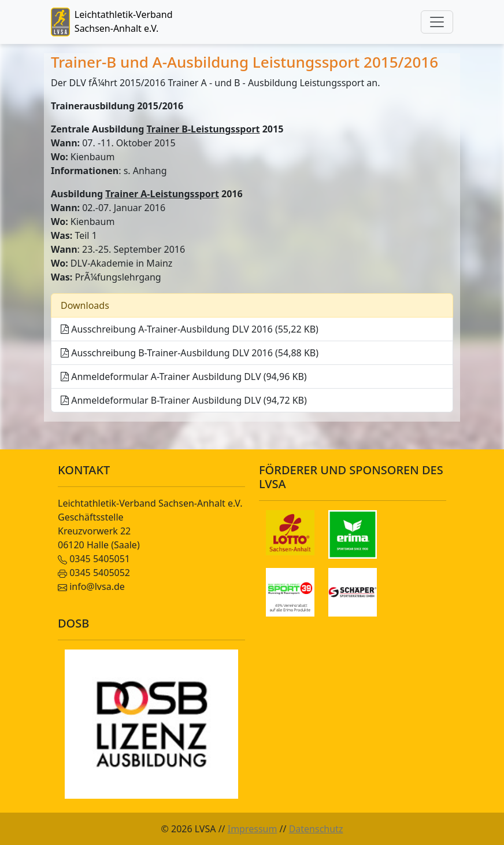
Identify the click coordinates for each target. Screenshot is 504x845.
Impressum (253, 829)
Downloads (85, 305)
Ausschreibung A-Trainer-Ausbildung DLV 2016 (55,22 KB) (190, 329)
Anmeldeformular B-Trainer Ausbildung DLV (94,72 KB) (184, 400)
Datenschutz (316, 829)
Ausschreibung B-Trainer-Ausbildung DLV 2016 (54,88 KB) (190, 353)
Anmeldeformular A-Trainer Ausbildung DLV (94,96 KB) (184, 377)
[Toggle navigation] (437, 22)
